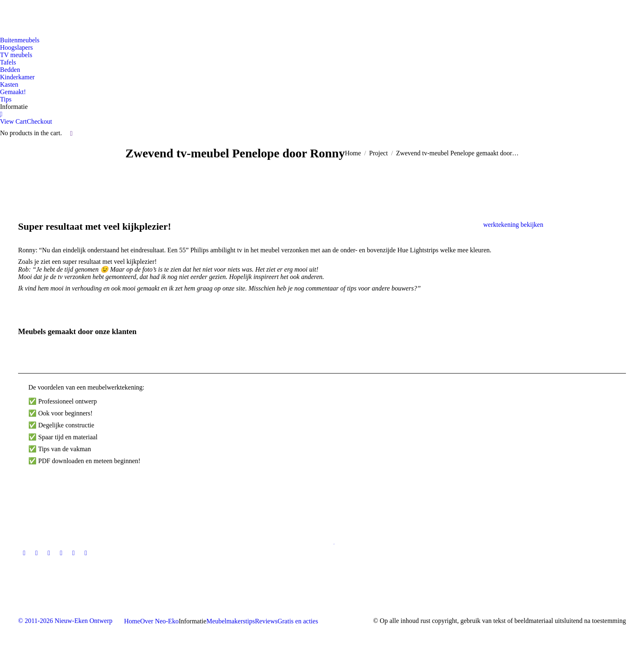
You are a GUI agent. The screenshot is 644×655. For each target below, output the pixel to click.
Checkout (39, 121)
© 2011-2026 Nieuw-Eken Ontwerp (65, 621)
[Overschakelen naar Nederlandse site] (11, 16)
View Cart (13, 121)
